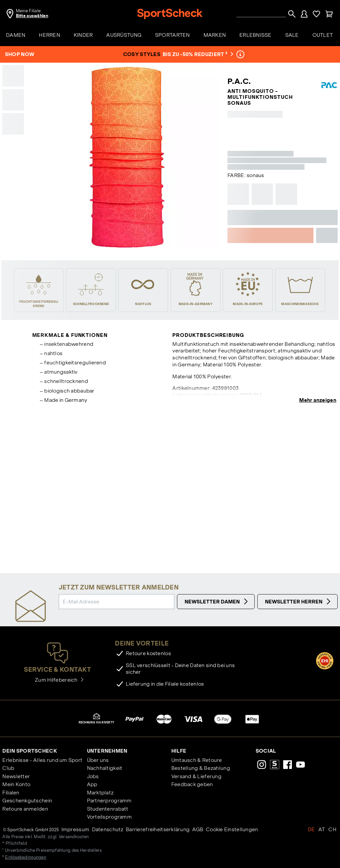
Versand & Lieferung (196, 776)
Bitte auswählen (32, 16)
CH (332, 829)
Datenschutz (108, 829)
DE (311, 829)
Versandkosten (74, 837)
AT (322, 829)
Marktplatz (100, 793)
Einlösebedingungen (26, 857)
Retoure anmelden (25, 809)
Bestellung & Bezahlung (201, 768)
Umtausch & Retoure (197, 760)
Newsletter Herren (299, 601)
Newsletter (16, 776)
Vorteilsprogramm (109, 817)
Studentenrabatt (108, 809)
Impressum (76, 829)
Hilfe (179, 751)
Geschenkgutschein (27, 801)
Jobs (93, 776)
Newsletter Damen (217, 601)
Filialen (11, 793)
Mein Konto (16, 784)
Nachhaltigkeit (105, 768)
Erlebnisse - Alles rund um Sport (42, 760)
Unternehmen (107, 751)
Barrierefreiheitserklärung (158, 829)
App (92, 784)
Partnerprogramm (109, 801)
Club (8, 768)
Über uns (98, 760)
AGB (198, 829)
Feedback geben (192, 784)
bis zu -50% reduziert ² (197, 54)
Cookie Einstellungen (232, 829)
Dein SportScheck (30, 751)
